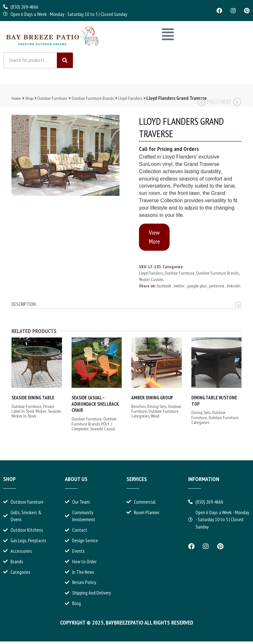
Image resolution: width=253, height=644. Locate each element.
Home (16, 101)
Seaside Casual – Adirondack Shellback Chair (95, 407)
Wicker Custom (151, 282)
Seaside (54, 414)
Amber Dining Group (152, 400)
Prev (207, 104)
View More (154, 240)
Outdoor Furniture (52, 101)
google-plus (197, 288)
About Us (76, 481)
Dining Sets (157, 409)
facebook (165, 288)
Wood (155, 418)
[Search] (65, 63)
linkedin (234, 288)
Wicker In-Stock (24, 418)
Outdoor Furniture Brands (93, 101)
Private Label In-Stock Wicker (33, 411)
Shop (29, 101)
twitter (180, 288)
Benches (138, 409)
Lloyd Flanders (130, 101)
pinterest (217, 288)
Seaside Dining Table (33, 400)
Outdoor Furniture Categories (215, 422)
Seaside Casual (103, 431)
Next (231, 104)
